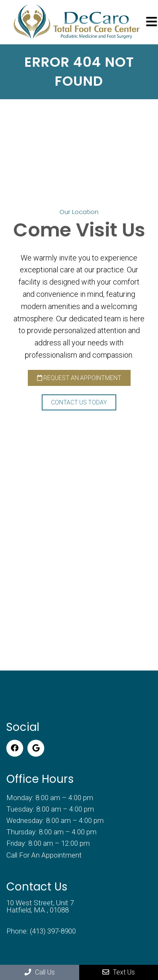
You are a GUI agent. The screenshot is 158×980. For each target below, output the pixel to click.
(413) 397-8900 (53, 931)
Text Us (119, 972)
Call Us (40, 972)
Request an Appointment (79, 378)
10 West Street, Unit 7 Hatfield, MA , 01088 (40, 907)
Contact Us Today (79, 402)
